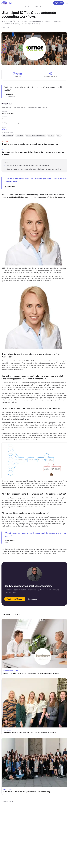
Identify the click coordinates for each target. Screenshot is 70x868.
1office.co (4, 129)
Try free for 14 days (15, 599)
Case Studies (29, 7)
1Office (11, 278)
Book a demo (33, 599)
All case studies (7, 802)
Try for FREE (59, 3)
